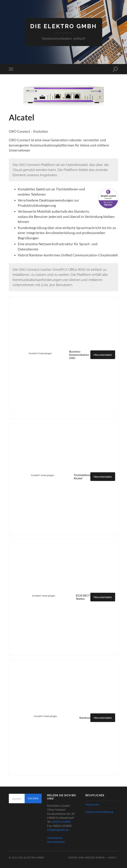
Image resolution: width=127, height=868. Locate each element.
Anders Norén (95, 858)
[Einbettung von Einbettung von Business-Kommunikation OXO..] (41, 353)
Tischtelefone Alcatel (82, 477)
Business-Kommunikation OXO (79, 355)
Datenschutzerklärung (99, 812)
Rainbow (85, 718)
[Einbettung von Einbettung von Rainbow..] (46, 716)
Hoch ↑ (113, 858)
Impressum (92, 804)
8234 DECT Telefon (83, 597)
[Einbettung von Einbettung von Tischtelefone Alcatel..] (43, 475)
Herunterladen (103, 355)
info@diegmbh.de (58, 830)
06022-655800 (61, 822)
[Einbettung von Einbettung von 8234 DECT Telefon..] (44, 596)
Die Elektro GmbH (64, 26)
